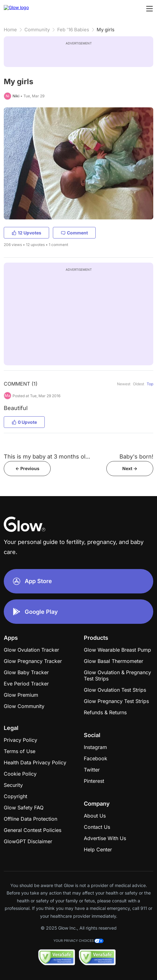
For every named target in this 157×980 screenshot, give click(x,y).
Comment (74, 233)
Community (37, 30)
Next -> (130, 468)
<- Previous (27, 468)
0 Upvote (24, 422)
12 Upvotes (26, 233)
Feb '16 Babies (73, 30)
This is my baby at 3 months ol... (47, 457)
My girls (106, 30)
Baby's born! (136, 457)
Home (10, 30)
